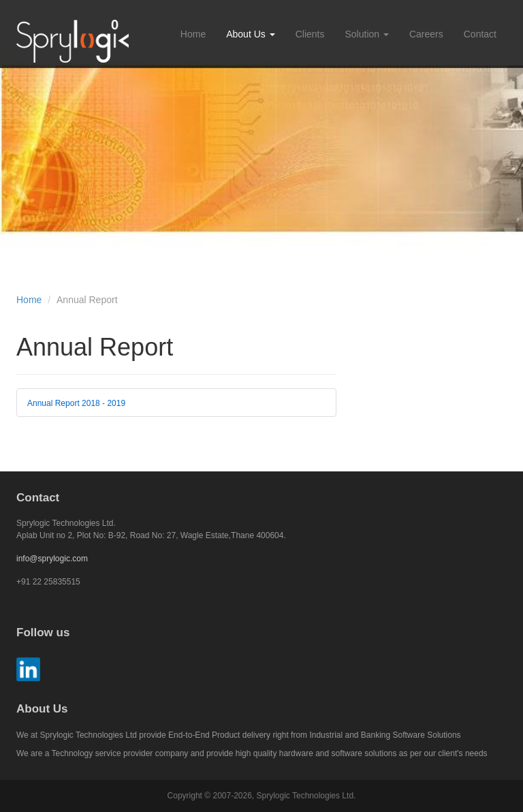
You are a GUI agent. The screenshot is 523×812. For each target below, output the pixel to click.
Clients (310, 34)
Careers (426, 34)
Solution (366, 34)
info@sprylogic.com (52, 559)
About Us (250, 34)
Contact (480, 34)
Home (193, 34)
